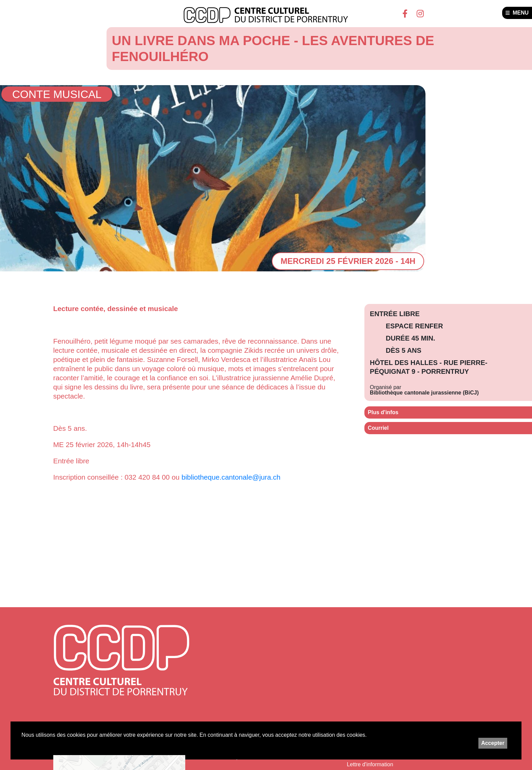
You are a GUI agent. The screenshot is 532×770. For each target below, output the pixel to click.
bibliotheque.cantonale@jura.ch (231, 477)
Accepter (493, 743)
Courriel (378, 428)
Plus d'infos (383, 412)
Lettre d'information (370, 764)
